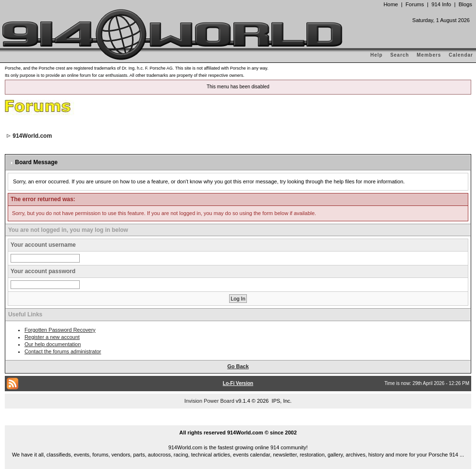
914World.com (32, 136)
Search (399, 55)
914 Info (441, 4)
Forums (415, 4)
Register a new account (52, 337)
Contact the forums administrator (63, 351)
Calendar (461, 55)
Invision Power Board (209, 401)
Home (391, 4)
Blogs (465, 4)
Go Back (238, 366)
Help (377, 55)
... (238, 421)
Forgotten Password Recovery (60, 330)
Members (429, 55)
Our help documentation (53, 344)
